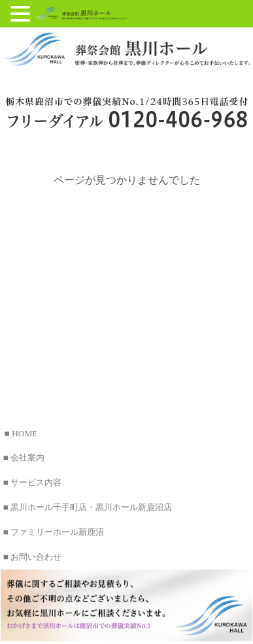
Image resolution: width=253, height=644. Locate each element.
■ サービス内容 (32, 482)
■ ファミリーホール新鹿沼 (54, 532)
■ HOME (21, 433)
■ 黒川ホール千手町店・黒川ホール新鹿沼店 (88, 507)
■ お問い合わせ (32, 557)
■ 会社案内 (24, 458)
